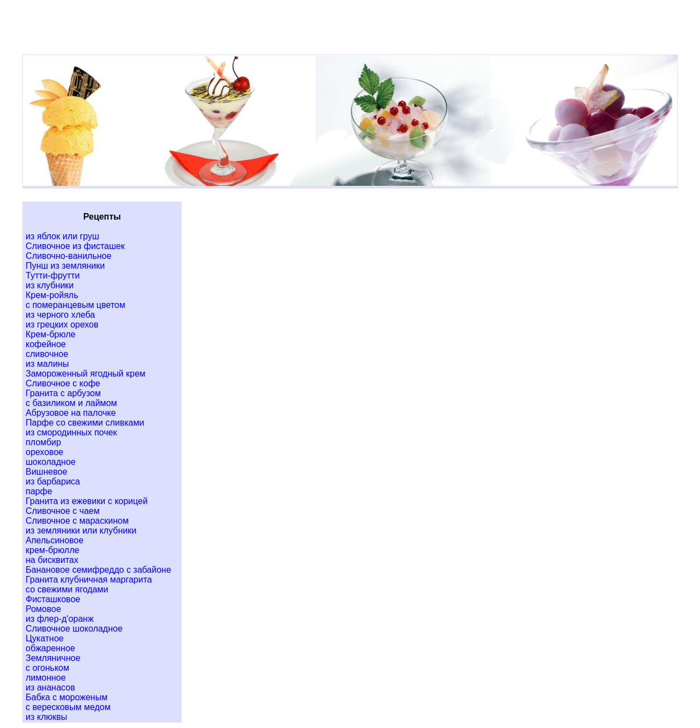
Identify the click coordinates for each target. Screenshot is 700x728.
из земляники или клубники (81, 530)
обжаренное (50, 648)
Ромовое (43, 609)
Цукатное (45, 638)
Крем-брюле (50, 334)
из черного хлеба (60, 315)
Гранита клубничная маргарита (89, 580)
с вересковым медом (68, 707)
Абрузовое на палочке (71, 413)
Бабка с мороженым (67, 697)
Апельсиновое (55, 540)
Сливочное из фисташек (75, 246)
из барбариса (53, 481)
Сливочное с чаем (63, 511)
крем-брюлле (52, 550)
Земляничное (53, 658)
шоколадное (51, 462)
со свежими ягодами (67, 589)
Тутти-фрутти (53, 275)
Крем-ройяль (52, 295)
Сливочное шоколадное (74, 629)
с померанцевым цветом (76, 305)
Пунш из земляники (65, 266)
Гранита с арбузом (63, 393)
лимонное (46, 678)
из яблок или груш (62, 236)
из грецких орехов (62, 324)
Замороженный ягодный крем (86, 374)
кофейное (46, 344)
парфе (39, 491)
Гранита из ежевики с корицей (87, 501)
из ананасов (50, 687)
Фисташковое (53, 599)
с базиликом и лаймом (71, 403)
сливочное (47, 354)
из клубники (50, 285)
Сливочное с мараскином (77, 521)
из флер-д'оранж (60, 619)
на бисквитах (52, 560)
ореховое (44, 452)
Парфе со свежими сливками (85, 423)
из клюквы (46, 717)
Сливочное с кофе (63, 383)
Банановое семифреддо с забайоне (98, 570)
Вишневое (46, 472)
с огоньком (47, 668)
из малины (47, 364)
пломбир (43, 442)
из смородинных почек (71, 432)
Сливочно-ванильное (68, 256)
